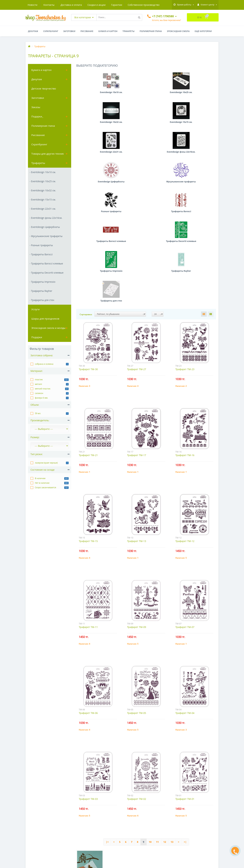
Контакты (156, 5)
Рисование (87, 31)
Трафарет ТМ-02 (137, 650)
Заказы (36, 107)
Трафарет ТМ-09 (137, 478)
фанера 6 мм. (41, 398)
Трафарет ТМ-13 (137, 392)
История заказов (134, 818)
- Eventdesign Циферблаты (45, 227)
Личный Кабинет (134, 812)
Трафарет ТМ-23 (185, 220)
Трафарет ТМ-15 (88, 392)
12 (165, 693)
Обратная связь (34, 828)
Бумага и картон (108, 31)
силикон (39, 393)
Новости (139, 5)
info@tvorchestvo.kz (186, 829)
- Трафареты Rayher (41, 291)
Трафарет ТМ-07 (185, 478)
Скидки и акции (64, 5)
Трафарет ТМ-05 (137, 564)
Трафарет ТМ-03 (88, 650)
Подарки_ (37, 116)
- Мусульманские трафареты (46, 236)
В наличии (40, 478)
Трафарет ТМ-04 (185, 564)
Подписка (130, 828)
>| (185, 693)
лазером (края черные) (46, 463)
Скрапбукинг (51, 31)
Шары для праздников (45, 319)
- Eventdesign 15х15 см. (43, 200)
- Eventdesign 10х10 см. (43, 172)
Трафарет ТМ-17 (137, 306)
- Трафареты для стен (42, 300)
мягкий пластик (43, 389)
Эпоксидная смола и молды (48, 328)
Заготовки (69, 31)
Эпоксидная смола (178, 31)
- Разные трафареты (41, 245)
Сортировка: (86, 166)
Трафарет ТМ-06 (88, 564)
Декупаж (33, 31)
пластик (39, 380)
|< (107, 693)
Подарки (37, 337)
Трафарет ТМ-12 (185, 392)
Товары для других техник (48, 154)
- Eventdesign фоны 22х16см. (46, 218)
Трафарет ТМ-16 (185, 306)
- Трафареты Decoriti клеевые (47, 273)
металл (38, 384)
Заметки (129, 823)
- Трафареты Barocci (41, 254)
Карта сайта (32, 833)
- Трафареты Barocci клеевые (46, 263)
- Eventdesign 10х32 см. (43, 190)
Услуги (35, 309)
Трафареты (129, 31)
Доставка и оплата (38, 5)
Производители (34, 838)
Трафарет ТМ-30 (88, 220)
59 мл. (38, 413)
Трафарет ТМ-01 (185, 650)
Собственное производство (112, 5)
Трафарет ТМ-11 (88, 478)
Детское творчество (44, 88)
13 (172, 693)
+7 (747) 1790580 (185, 824)
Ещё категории (203, 31)
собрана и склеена (44, 364)
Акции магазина (34, 843)
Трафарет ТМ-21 (88, 306)
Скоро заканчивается (45, 487)
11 (157, 693)
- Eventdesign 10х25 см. (43, 181)
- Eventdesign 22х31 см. (43, 209)
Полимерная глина (151, 31)
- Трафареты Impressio (43, 282)
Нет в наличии (42, 483)
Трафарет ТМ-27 (137, 220)
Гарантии (85, 5)
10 (150, 693)
